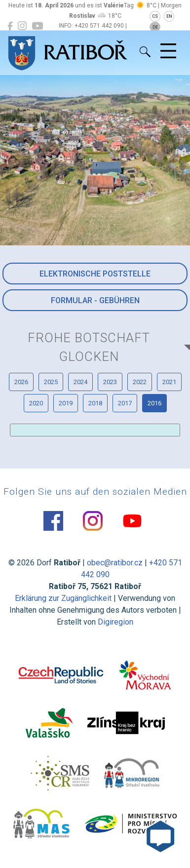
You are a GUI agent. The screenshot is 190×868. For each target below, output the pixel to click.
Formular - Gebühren (95, 300)
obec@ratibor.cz (115, 563)
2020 (36, 403)
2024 (80, 382)
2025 (51, 382)
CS (155, 16)
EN (169, 16)
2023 (110, 382)
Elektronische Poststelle (95, 274)
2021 (169, 382)
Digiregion (115, 622)
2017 (125, 403)
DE (155, 27)
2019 (66, 403)
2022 (140, 382)
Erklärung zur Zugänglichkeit (63, 598)
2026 (21, 382)
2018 (95, 403)
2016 (154, 403)
